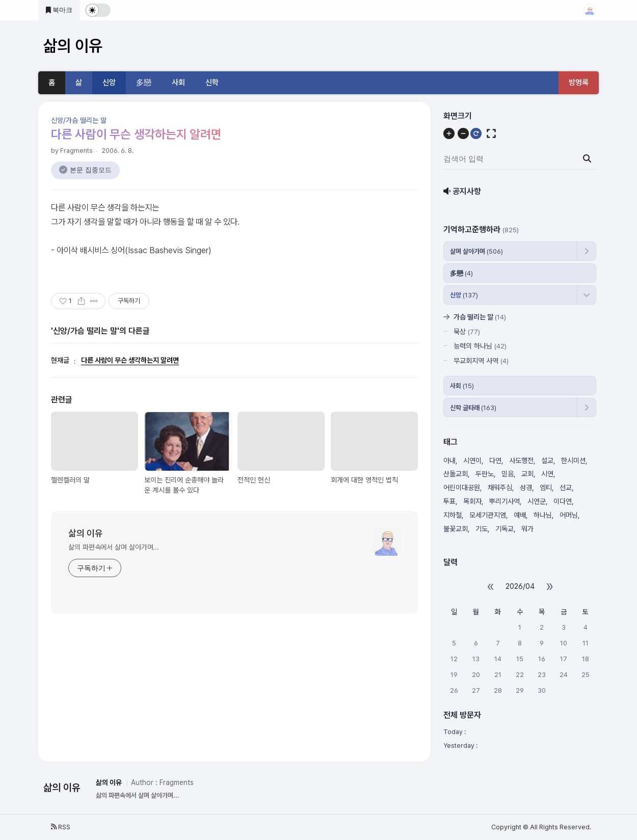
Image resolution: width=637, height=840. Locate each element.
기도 (482, 529)
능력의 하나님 (480, 346)
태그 (450, 442)
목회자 (472, 501)
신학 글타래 (473, 408)
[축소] (463, 133)
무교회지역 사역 (481, 361)
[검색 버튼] (587, 159)
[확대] (449, 133)
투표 (449, 501)
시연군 (537, 501)
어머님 (569, 515)
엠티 (546, 487)
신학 (212, 83)
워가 (527, 529)
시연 (547, 474)
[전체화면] (491, 133)
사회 (178, 83)
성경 (526, 487)
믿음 (508, 474)
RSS (61, 827)
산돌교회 (456, 474)
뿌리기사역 (505, 501)
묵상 (467, 332)
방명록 (579, 83)
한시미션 (573, 460)
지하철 (453, 515)
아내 (449, 460)
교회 (527, 474)
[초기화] (476, 133)
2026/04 (520, 586)
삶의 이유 (86, 533)
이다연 (563, 501)
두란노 (485, 474)
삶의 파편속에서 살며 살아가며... (114, 547)
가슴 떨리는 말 (480, 317)
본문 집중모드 (91, 170)
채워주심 (500, 487)
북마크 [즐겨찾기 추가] (59, 10)
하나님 (543, 515)
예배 (520, 515)
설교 (547, 460)
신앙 (109, 83)
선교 (566, 487)
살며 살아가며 (476, 251)
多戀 (144, 83)
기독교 (505, 529)
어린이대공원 (462, 487)
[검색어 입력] (519, 159)
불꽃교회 (456, 529)
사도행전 (521, 460)
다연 (495, 460)
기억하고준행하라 (481, 229)
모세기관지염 (488, 515)
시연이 (472, 460)
